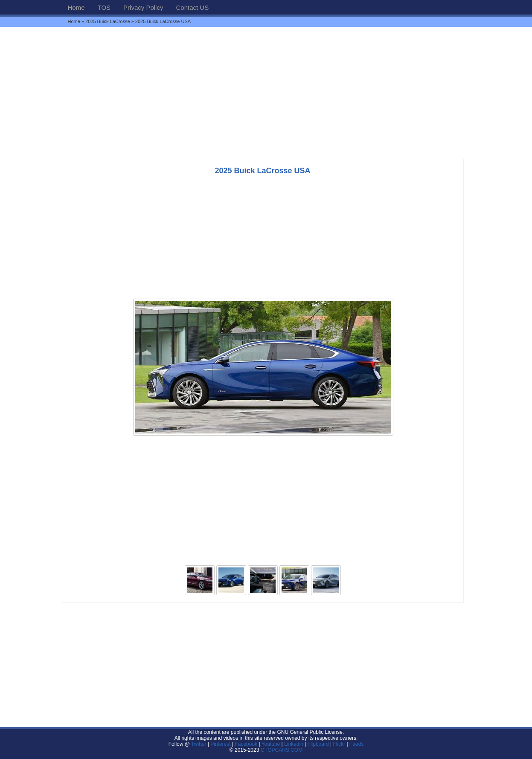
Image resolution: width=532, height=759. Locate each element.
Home (76, 7)
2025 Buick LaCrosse (108, 21)
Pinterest (220, 744)
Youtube (271, 744)
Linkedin (294, 744)
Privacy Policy (143, 7)
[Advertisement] (266, 93)
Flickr (339, 744)
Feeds (356, 744)
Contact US (192, 7)
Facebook (246, 744)
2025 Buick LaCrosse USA (262, 171)
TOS (104, 7)
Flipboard (318, 744)
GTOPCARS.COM (282, 750)
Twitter (199, 744)
